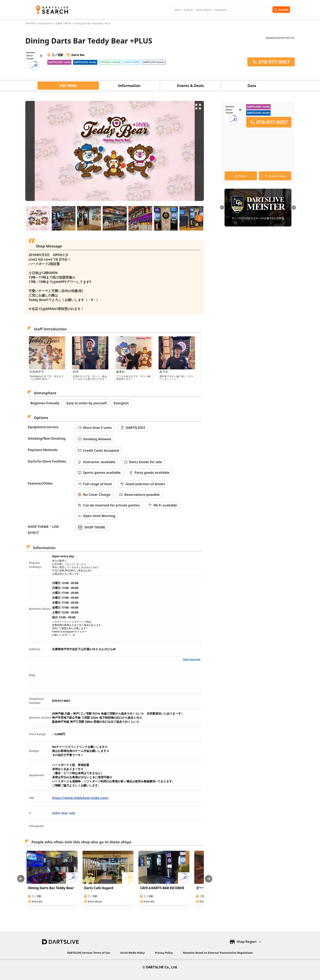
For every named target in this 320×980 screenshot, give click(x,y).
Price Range (37, 734)
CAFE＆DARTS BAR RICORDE (162, 888)
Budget (34, 751)
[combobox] (221, 10)
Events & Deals (191, 86)
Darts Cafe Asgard (99, 888)
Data (252, 86)
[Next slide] (209, 879)
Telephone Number (36, 701)
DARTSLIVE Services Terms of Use (89, 953)
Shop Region (247, 942)
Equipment (37, 775)
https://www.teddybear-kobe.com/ (80, 798)
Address (35, 649)
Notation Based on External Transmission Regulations (218, 953)
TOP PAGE (31, 23)
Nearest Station (40, 717)
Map (32, 675)
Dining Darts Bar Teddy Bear (51, 888)
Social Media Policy (132, 953)
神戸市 (68, 23)
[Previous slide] (21, 879)
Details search (46, 23)
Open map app (192, 659)
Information (129, 86)
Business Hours (40, 609)
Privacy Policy (164, 953)
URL (32, 798)
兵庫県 (59, 23)
